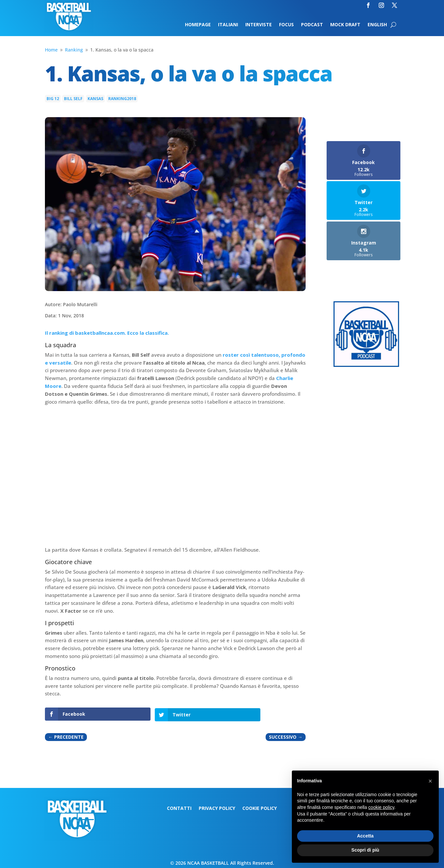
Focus (286, 25)
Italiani (228, 25)
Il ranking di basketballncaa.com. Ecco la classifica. (107, 333)
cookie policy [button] (381, 807)
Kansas (95, 99)
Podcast (312, 25)
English (377, 25)
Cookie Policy (260, 808)
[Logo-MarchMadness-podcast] (366, 365)
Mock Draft (345, 25)
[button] (430, 781)
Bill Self (73, 99)
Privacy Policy (217, 808)
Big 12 (53, 99)
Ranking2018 (122, 99)
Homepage (198, 25)
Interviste (259, 25)
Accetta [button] (365, 836)
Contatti (179, 808)
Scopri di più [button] (365, 850)
